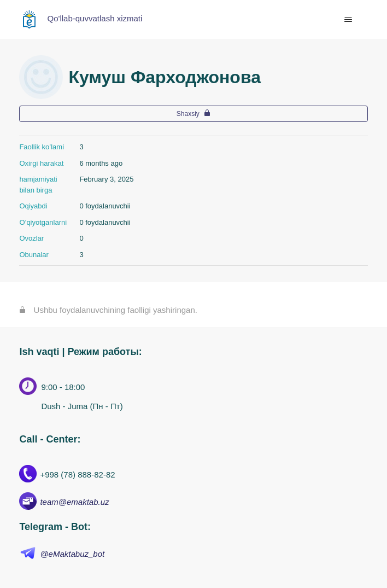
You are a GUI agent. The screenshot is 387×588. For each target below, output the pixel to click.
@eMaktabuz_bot (72, 554)
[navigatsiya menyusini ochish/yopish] (348, 20)
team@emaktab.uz (74, 502)
